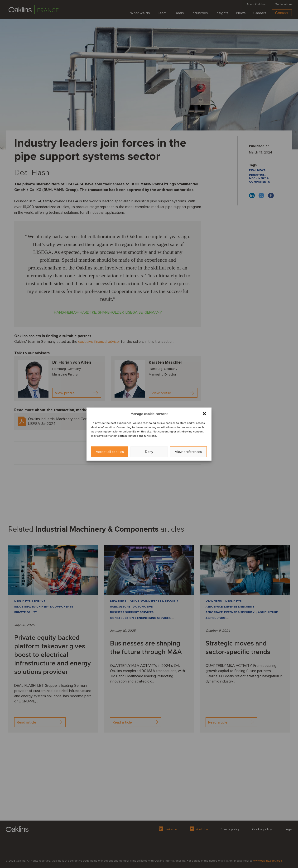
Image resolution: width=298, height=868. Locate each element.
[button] (204, 413)
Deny (149, 452)
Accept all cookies (110, 452)
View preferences (188, 452)
